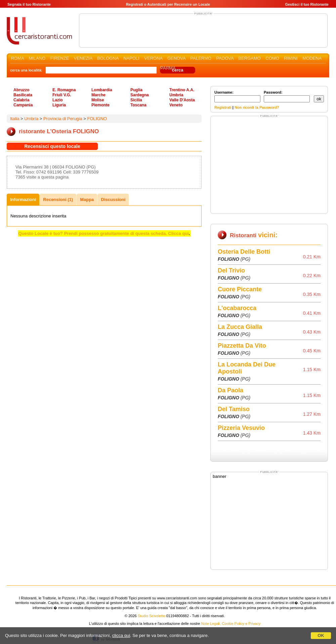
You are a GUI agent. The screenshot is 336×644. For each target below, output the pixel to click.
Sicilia (136, 100)
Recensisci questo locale (52, 146)
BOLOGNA (108, 58)
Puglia (136, 90)
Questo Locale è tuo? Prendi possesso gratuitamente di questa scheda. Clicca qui (104, 233)
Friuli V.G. (62, 95)
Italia (15, 119)
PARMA (168, 68)
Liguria (59, 105)
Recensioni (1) (58, 200)
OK (321, 635)
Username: (237, 96)
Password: (287, 96)
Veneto (176, 105)
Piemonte (100, 105)
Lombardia (102, 90)
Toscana (138, 105)
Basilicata (23, 95)
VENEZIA (83, 58)
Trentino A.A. (182, 90)
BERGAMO (249, 58)
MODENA (312, 58)
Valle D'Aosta (182, 100)
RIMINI (291, 58)
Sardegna (140, 95)
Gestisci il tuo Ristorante (307, 4)
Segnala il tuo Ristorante (29, 4)
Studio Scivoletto (152, 616)
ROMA (17, 58)
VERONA (153, 58)
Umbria (176, 95)
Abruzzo (21, 90)
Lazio (58, 100)
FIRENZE (60, 58)
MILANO (37, 58)
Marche (98, 95)
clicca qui (121, 635)
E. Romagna (64, 90)
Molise (98, 100)
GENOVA (176, 58)
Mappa (87, 200)
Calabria (21, 100)
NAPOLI (131, 58)
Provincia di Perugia (63, 119)
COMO (272, 58)
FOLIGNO (97, 119)
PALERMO (201, 58)
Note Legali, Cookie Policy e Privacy (231, 624)
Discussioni (113, 200)
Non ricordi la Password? (257, 107)
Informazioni (23, 200)
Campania (23, 105)
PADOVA (225, 58)
